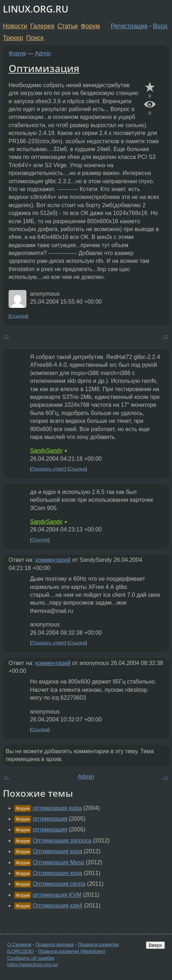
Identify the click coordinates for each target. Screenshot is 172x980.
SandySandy (46, 451)
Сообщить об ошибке (31, 958)
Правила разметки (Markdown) (72, 951)
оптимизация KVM (57, 895)
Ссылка (18, 316)
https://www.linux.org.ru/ (32, 964)
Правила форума (55, 944)
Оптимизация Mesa (58, 862)
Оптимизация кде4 (57, 906)
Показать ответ (48, 469)
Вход (160, 26)
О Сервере (19, 944)
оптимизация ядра (57, 808)
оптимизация (50, 819)
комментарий (53, 560)
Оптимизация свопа (59, 884)
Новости (15, 26)
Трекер (13, 38)
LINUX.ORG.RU (36, 9)
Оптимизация (44, 68)
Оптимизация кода (57, 851)
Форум (90, 26)
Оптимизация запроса (62, 841)
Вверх (155, 945)
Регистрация (129, 26)
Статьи (67, 26)
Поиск (35, 38)
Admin (43, 53)
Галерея (42, 26)
